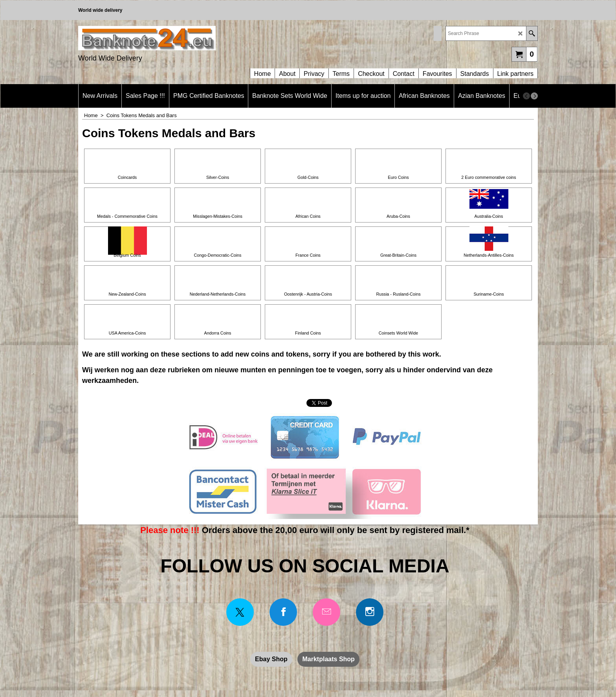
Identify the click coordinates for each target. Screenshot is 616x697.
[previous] (526, 96)
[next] (534, 96)
